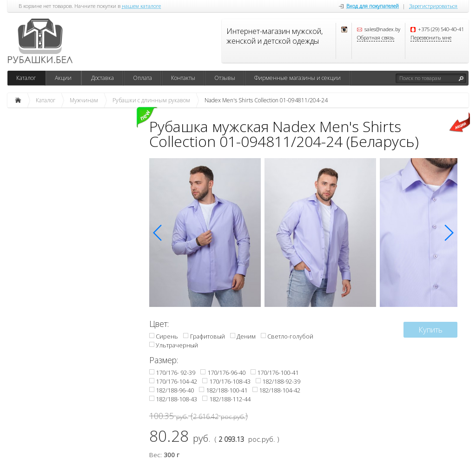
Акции (63, 78)
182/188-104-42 (280, 390)
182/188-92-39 (281, 381)
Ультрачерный (177, 345)
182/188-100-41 (227, 390)
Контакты (183, 78)
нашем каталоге (141, 6)
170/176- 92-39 (175, 373)
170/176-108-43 (230, 381)
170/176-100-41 (278, 373)
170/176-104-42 (176, 381)
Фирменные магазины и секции (297, 78)
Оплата (142, 78)
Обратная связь (376, 38)
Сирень (167, 336)
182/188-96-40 (175, 390)
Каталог (26, 78)
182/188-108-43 (176, 399)
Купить (430, 329)
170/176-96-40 (226, 373)
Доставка (102, 78)
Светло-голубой (290, 336)
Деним (246, 336)
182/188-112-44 (230, 399)
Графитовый (208, 336)
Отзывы (225, 78)
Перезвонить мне (431, 38)
